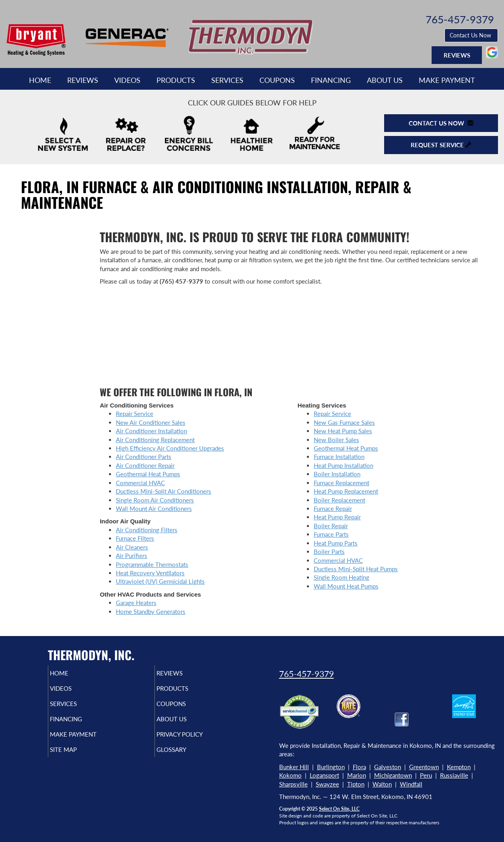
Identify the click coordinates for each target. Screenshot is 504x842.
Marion (357, 775)
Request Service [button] (441, 145)
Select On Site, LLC (339, 809)
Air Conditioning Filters (147, 530)
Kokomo (290, 775)
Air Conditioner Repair (145, 465)
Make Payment (447, 80)
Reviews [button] (457, 55)
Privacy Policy (195, 741)
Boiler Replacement (339, 500)
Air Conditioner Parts (144, 457)
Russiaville (454, 775)
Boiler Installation (337, 474)
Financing (331, 80)
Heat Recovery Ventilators (150, 573)
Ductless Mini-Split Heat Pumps (356, 569)
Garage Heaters (136, 603)
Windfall (411, 784)
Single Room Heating (341, 577)
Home (40, 80)
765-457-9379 (307, 674)
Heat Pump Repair (337, 517)
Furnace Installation (339, 457)
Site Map (77, 758)
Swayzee (327, 784)
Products (176, 80)
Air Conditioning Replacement (155, 440)
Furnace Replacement (341, 483)
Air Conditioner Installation (151, 431)
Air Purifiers (132, 556)
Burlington (331, 767)
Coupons (277, 80)
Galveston (388, 767)
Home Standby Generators (151, 611)
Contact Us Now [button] (471, 35)
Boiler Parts (329, 552)
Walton (382, 784)
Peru (426, 775)
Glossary (185, 758)
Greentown (424, 767)
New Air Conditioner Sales (151, 422)
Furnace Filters (135, 538)
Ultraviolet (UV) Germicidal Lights (160, 581)
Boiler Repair (331, 526)
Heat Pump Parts (336, 543)
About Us (385, 80)
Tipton (356, 784)
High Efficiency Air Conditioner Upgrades (170, 448)
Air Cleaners (132, 547)
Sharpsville (293, 784)
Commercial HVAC (140, 483)
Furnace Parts (331, 534)
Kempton (459, 767)
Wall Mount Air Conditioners (154, 508)
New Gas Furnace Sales (344, 422)
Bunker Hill (294, 767)
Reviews (83, 80)
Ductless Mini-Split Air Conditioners (164, 491)
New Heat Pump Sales (343, 431)
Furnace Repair (333, 508)
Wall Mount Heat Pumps (346, 586)
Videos (127, 80)
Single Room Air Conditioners (155, 500)
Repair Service (135, 414)
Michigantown (393, 775)
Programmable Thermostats (152, 564)
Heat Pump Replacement (346, 491)
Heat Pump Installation (344, 465)
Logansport (324, 775)
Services (227, 80)
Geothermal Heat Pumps (148, 474)
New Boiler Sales (336, 440)
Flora (359, 767)
